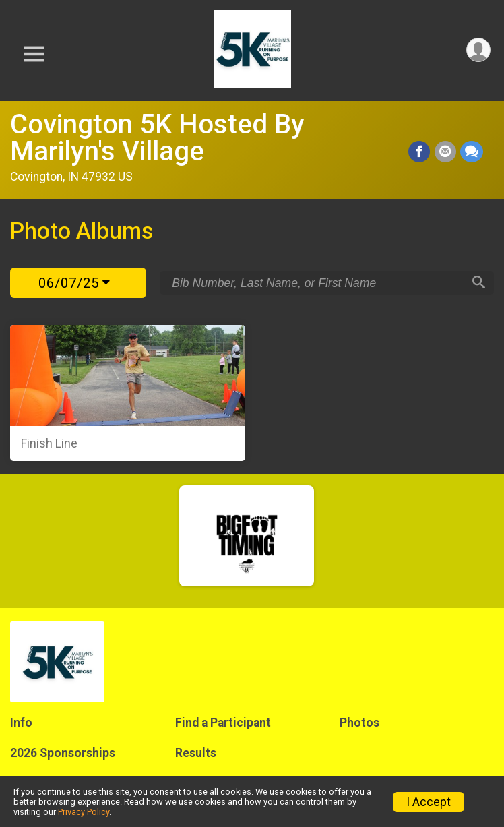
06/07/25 (74, 283)
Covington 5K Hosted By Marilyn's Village (157, 138)
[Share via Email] (445, 152)
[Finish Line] (128, 393)
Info (21, 723)
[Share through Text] (472, 152)
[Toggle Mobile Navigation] (34, 54)
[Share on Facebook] (420, 152)
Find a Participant (223, 723)
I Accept (429, 802)
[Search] (478, 283)
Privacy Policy (84, 812)
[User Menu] (478, 50)
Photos (359, 723)
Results (196, 753)
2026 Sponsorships (63, 753)
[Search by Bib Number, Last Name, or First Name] (317, 283)
